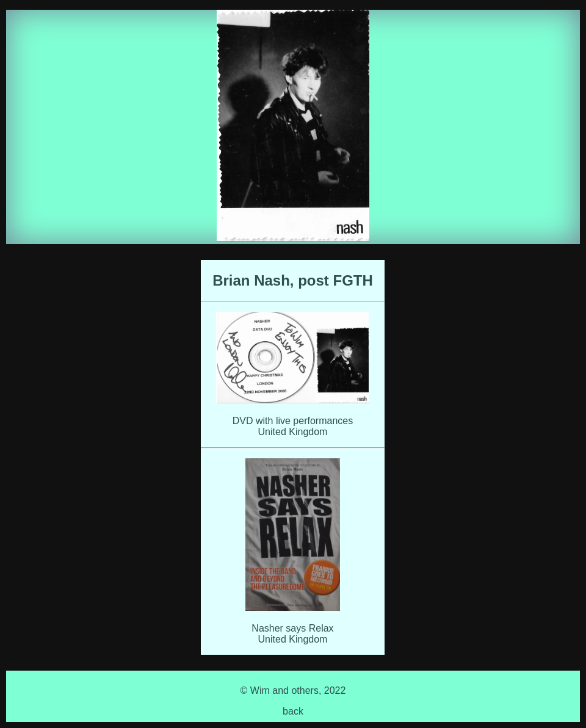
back (293, 711)
